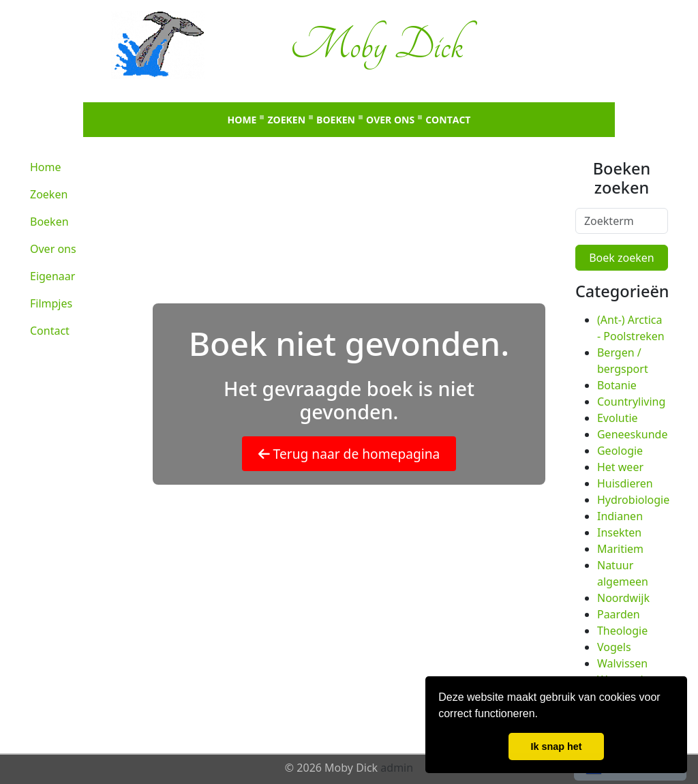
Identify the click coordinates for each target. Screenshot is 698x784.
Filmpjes (51, 303)
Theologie (622, 631)
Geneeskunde (632, 434)
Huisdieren (625, 483)
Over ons (390, 120)
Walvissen (622, 663)
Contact (448, 120)
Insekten (619, 532)
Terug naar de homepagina (349, 454)
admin (397, 768)
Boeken (336, 120)
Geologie (620, 451)
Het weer (620, 467)
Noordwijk (623, 598)
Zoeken (286, 120)
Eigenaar (52, 276)
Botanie (617, 385)
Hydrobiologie (633, 500)
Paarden (619, 614)
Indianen (620, 516)
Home (242, 120)
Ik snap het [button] (556, 747)
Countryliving (631, 402)
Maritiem (620, 549)
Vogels (614, 647)
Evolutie (618, 418)
